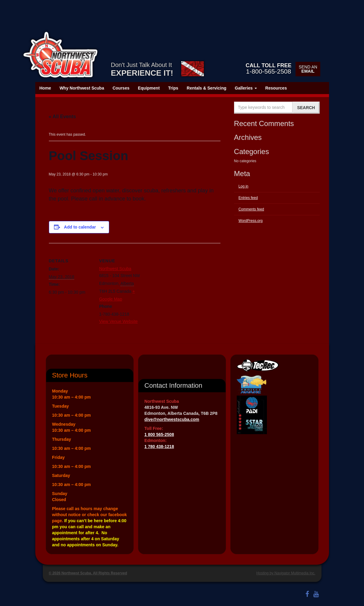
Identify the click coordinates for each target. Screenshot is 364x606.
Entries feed (248, 198)
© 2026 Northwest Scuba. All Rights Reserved (88, 573)
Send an (308, 69)
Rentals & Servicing (207, 88)
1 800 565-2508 (159, 434)
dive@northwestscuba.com (172, 419)
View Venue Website (119, 321)
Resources (276, 88)
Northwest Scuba (115, 269)
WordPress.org (251, 221)
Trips (173, 88)
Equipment (149, 88)
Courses (121, 88)
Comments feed (251, 209)
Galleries (246, 88)
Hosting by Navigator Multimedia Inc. (286, 573)
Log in (244, 186)
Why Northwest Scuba (82, 88)
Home (45, 88)
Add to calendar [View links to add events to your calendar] (80, 227)
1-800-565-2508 (268, 68)
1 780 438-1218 (159, 447)
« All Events (62, 117)
